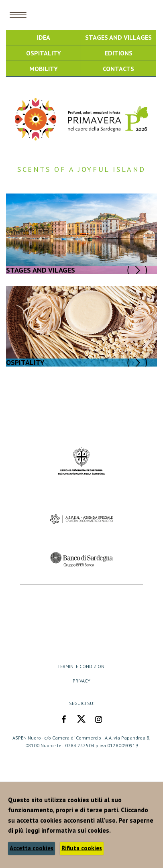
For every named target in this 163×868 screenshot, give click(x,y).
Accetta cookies (32, 848)
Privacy (81, 681)
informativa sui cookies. (76, 830)
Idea (44, 37)
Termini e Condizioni (81, 666)
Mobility (44, 69)
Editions (119, 53)
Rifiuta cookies (82, 848)
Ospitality (44, 53)
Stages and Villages (118, 37)
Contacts (118, 69)
